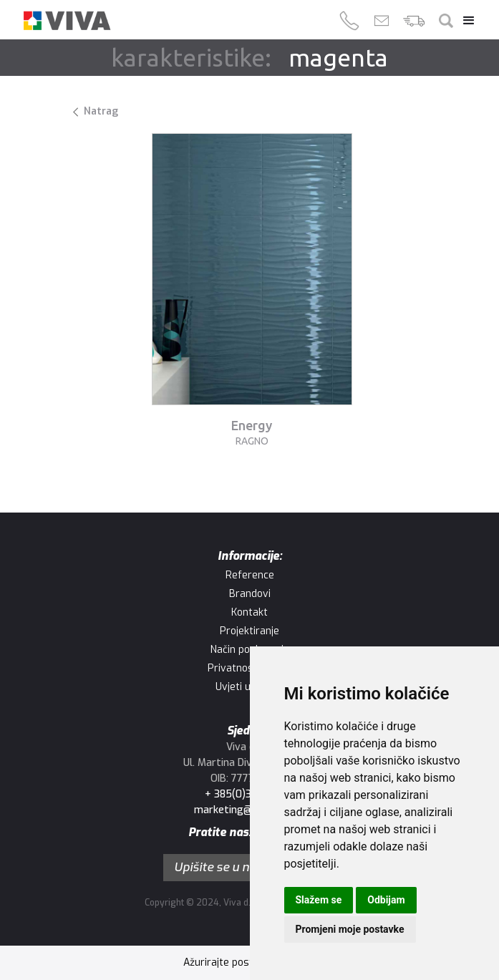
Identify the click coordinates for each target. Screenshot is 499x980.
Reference (250, 575)
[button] (465, 21)
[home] (67, 20)
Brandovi (250, 594)
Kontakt (249, 612)
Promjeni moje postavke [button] (350, 929)
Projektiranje (249, 631)
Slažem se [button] (319, 900)
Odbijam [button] (386, 900)
